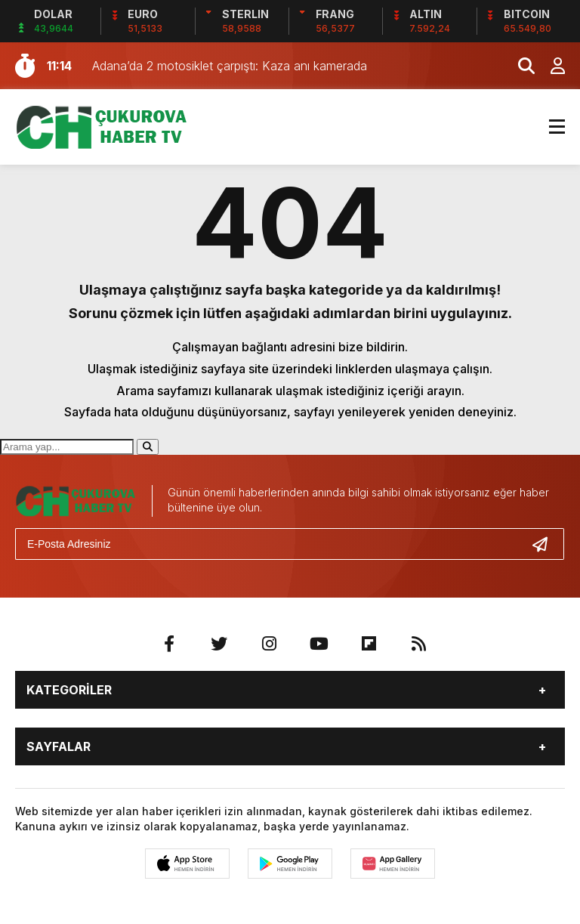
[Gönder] (546, 544)
